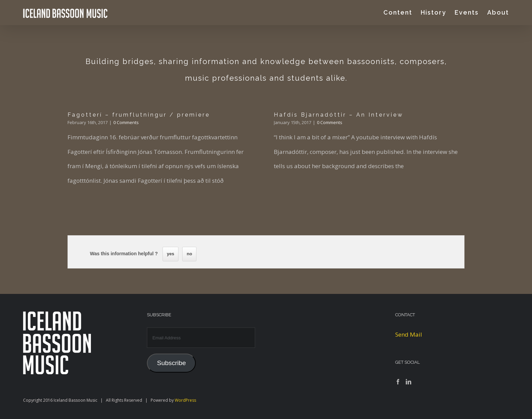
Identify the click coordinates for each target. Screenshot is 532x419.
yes (171, 254)
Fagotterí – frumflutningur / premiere (139, 115)
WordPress (185, 400)
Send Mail (409, 334)
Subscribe (172, 363)
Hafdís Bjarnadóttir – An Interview (339, 115)
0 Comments (126, 122)
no (189, 254)
